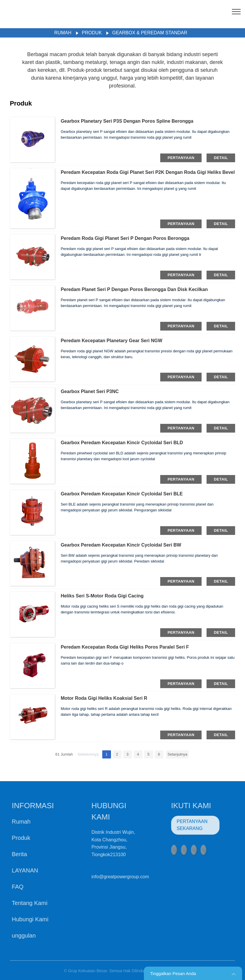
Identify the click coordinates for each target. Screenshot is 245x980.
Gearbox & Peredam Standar (150, 33)
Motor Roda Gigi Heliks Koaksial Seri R (104, 698)
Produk (92, 33)
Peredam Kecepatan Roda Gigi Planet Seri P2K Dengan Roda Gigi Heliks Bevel (148, 172)
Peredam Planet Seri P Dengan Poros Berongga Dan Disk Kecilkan (134, 289)
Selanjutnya (177, 754)
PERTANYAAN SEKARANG (180, 825)
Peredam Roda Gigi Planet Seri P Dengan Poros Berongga (125, 238)
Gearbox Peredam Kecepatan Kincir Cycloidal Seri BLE (122, 494)
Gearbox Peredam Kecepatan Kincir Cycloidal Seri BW (121, 545)
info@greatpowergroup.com (108, 877)
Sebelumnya (88, 754)
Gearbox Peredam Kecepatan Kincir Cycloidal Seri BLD (122, 443)
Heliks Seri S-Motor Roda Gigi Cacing (102, 596)
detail (221, 158)
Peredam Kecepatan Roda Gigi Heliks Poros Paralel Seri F (125, 647)
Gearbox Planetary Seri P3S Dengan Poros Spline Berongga (127, 121)
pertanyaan (181, 158)
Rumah (63, 33)
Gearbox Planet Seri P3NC (90, 391)
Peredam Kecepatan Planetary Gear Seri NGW (111, 341)
